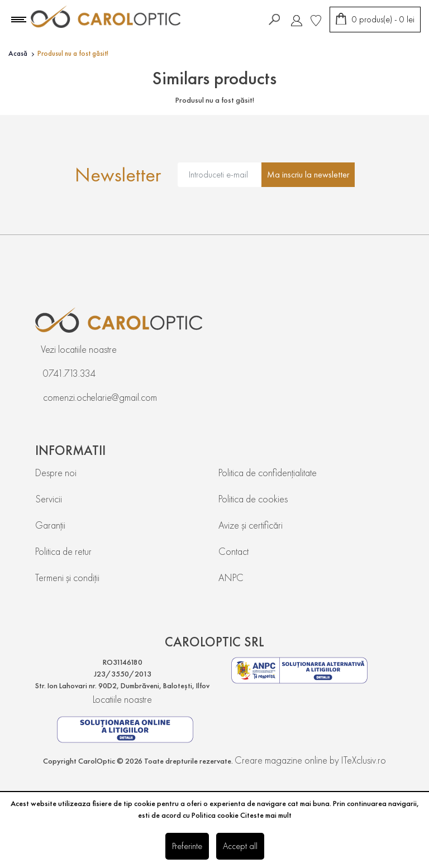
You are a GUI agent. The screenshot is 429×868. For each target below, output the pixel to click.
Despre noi (56, 473)
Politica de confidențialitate (268, 473)
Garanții (50, 525)
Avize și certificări (251, 525)
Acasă (18, 53)
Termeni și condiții (67, 577)
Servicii (49, 499)
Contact (233, 551)
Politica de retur (63, 551)
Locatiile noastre (122, 699)
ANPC (231, 577)
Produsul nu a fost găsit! (73, 53)
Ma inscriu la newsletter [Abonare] (308, 174)
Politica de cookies (253, 499)
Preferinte (187, 846)
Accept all (240, 846)
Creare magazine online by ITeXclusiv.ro (310, 760)
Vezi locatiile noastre (79, 349)
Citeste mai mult (266, 815)
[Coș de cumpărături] (375, 20)
